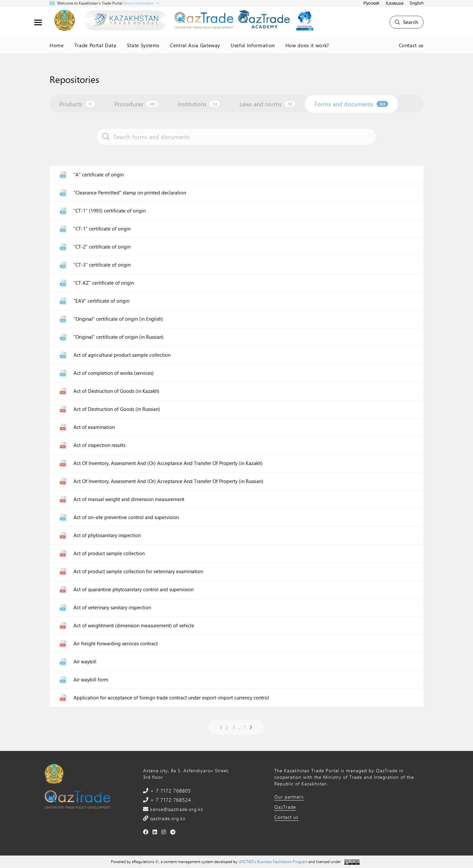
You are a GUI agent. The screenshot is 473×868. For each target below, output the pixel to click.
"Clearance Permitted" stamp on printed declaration (130, 193)
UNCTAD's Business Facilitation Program (273, 861)
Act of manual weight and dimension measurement (129, 499)
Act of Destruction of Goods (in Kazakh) (116, 391)
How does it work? (307, 45)
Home (57, 45)
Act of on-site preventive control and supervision (126, 517)
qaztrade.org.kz (167, 818)
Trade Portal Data (95, 45)
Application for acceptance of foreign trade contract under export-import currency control (171, 698)
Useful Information (253, 45)
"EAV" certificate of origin (101, 301)
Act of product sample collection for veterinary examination (138, 571)
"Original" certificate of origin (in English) (118, 319)
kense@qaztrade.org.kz (176, 809)
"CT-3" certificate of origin (102, 265)
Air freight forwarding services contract (116, 644)
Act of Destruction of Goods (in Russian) (117, 409)
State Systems (143, 45)
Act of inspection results (99, 445)
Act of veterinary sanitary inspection (112, 607)
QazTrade (285, 807)
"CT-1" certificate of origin (102, 229)
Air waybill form (91, 680)
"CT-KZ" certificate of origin (104, 283)
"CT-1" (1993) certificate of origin (110, 211)
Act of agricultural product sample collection (122, 355)
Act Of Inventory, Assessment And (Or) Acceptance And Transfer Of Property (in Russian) (168, 481)
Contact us (411, 45)
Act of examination (94, 427)
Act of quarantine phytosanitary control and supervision (134, 589)
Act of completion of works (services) (114, 373)
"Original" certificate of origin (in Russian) (119, 337)
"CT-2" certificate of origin (102, 247)
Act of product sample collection (109, 553)
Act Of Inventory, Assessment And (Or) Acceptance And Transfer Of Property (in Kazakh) (168, 463)
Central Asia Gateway (195, 45)
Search (407, 22)
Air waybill (85, 662)
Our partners (289, 797)
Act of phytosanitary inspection (107, 535)
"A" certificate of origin (99, 175)
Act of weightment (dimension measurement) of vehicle (134, 626)
